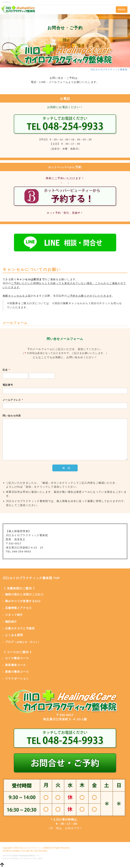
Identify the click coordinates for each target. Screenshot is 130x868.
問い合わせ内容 (12, 416)
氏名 (6, 370)
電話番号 (8, 385)
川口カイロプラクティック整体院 (35, 848)
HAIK (40, 858)
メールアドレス (13, 400)
